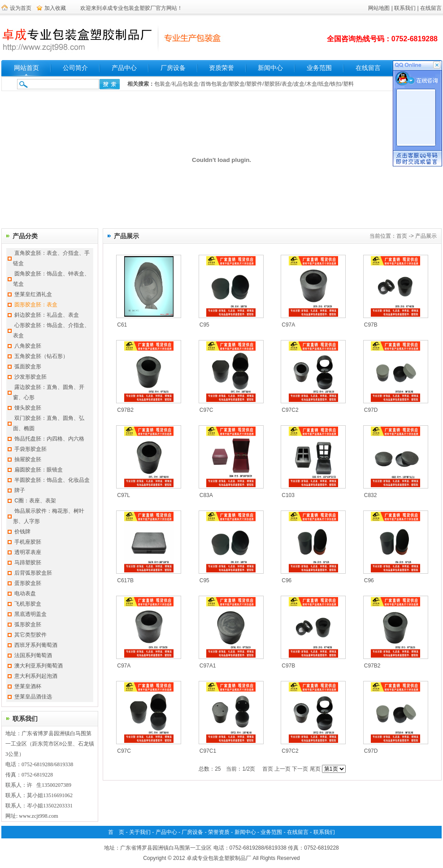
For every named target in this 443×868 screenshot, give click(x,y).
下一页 (300, 769)
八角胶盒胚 (28, 346)
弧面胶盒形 (28, 366)
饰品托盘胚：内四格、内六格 (49, 439)
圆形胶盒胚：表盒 (36, 305)
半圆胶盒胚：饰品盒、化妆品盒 (52, 480)
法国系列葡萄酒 (33, 655)
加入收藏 (55, 8)
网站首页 (26, 68)
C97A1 (208, 666)
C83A (206, 495)
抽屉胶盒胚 (28, 459)
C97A (288, 325)
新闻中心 (270, 68)
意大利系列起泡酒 (36, 676)
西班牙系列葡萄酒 (36, 645)
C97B (371, 325)
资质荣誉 (221, 68)
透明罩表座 (28, 552)
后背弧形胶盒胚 (33, 573)
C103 (288, 495)
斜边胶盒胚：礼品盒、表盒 (47, 315)
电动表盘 (25, 593)
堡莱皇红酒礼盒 (33, 294)
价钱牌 (22, 532)
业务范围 (319, 68)
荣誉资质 (219, 832)
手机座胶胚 (28, 542)
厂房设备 (173, 68)
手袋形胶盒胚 (30, 449)
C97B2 (125, 410)
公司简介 (75, 68)
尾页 (315, 769)
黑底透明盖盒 (30, 614)
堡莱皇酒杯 (28, 686)
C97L (124, 495)
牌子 (20, 490)
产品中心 (124, 68)
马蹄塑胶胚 (28, 563)
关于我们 (140, 832)
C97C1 (208, 751)
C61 (122, 325)
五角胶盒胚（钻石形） (41, 356)
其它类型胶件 (30, 635)
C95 (204, 325)
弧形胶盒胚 (28, 624)
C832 (371, 495)
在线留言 (431, 8)
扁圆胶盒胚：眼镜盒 (39, 470)
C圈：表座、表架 (35, 501)
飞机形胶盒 (28, 604)
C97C (206, 410)
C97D (371, 410)
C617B (125, 580)
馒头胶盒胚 (28, 408)
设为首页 (21, 8)
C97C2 (290, 410)
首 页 (116, 832)
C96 (287, 580)
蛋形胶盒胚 (28, 583)
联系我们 (405, 8)
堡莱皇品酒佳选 (33, 697)
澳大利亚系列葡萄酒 (39, 666)
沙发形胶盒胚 (30, 377)
